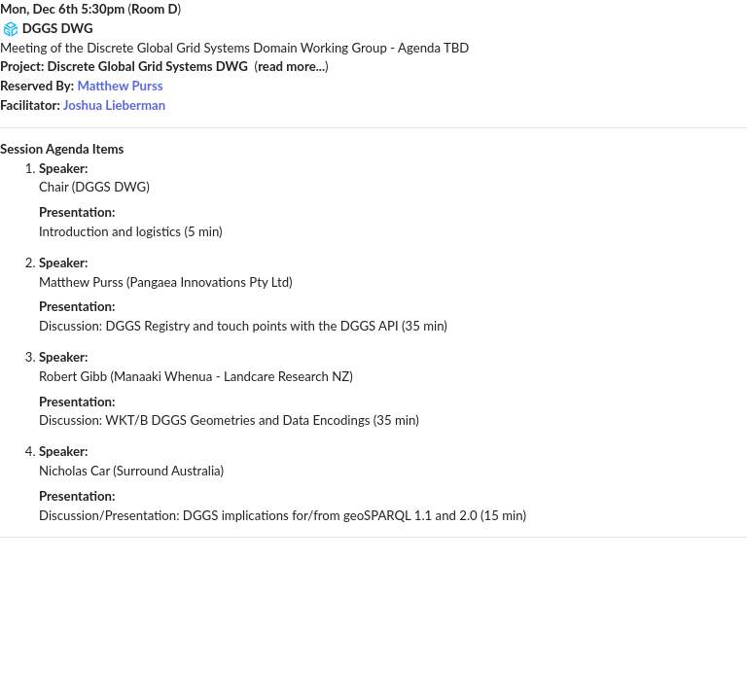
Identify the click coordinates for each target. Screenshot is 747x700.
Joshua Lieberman (114, 105)
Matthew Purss (120, 86)
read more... (291, 66)
